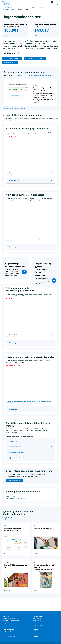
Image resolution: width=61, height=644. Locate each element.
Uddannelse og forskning (40, 8)
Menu (57, 4)
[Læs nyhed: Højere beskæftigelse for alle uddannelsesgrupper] (31, 93)
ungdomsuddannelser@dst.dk (17, 499)
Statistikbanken (24, 120)
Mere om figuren (14, 181)
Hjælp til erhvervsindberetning (11, 621)
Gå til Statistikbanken (14, 480)
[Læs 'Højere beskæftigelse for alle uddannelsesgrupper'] (16, 539)
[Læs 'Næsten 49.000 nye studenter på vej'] (16, 576)
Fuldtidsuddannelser (10, 9)
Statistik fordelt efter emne (24, 8)
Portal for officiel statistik (40, 625)
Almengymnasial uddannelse (12, 58)
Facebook (36, 634)
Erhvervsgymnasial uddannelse (34, 58)
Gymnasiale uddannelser (16, 452)
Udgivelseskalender (38, 623)
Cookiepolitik (6, 634)
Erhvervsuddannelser (15, 447)
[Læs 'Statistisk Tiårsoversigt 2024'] (46, 539)
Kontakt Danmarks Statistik (10, 618)
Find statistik (12, 8)
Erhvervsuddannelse (10, 63)
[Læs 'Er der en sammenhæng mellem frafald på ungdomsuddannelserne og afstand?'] (46, 576)
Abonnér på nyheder (39, 632)
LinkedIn (35, 636)
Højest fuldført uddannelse (17, 458)
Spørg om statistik (7, 623)
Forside (4, 8)
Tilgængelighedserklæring (10, 636)
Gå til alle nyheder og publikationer (15, 108)
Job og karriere (37, 621)
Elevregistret (13, 441)
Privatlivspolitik (7, 632)
